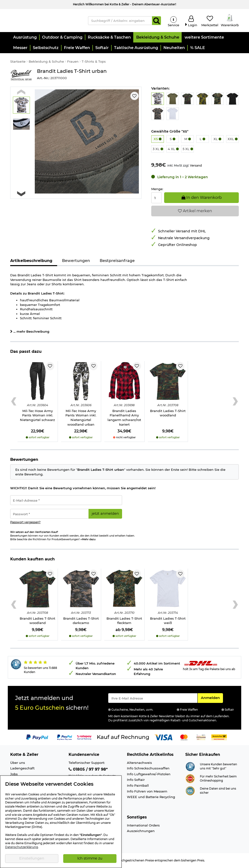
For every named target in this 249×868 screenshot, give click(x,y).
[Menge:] (156, 198)
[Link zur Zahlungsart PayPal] (37, 738)
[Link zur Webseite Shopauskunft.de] (190, 767)
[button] (25, 38)
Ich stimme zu (90, 858)
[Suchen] (156, 21)
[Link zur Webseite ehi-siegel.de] (190, 779)
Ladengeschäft (22, 769)
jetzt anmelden (105, 514)
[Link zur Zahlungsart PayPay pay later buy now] (65, 738)
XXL (233, 140)
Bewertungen (76, 261)
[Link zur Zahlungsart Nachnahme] (219, 738)
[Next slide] (21, 194)
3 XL (158, 150)
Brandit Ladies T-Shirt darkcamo (81, 621)
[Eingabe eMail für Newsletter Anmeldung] (153, 699)
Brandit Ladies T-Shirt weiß (168, 621)
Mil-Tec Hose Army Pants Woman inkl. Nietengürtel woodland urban (81, 418)
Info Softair (136, 780)
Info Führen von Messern (147, 792)
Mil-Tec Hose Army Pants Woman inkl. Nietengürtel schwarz (37, 416)
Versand (196, 166)
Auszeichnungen (141, 832)
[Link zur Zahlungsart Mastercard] (184, 738)
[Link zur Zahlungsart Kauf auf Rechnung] (123, 738)
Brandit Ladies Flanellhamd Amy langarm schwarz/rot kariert (124, 418)
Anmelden (212, 698)
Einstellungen (32, 858)
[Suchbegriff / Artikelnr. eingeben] (120, 21)
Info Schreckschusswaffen (148, 769)
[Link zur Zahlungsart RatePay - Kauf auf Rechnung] (84, 738)
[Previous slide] (21, 93)
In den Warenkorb (202, 198)
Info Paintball (138, 786)
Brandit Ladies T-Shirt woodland (168, 414)
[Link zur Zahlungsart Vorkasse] (201, 738)
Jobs (14, 775)
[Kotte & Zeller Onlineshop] (45, 20)
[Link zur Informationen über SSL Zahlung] (190, 791)
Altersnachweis (139, 763)
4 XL (173, 150)
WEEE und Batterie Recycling (151, 798)
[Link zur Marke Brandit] (21, 76)
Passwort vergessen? (25, 523)
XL (217, 140)
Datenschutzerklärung (22, 847)
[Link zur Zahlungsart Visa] (163, 738)
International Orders (143, 826)
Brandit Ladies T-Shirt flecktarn (124, 621)
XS (158, 140)
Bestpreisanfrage (117, 261)
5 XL (188, 150)
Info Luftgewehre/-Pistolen (149, 775)
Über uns (18, 763)
